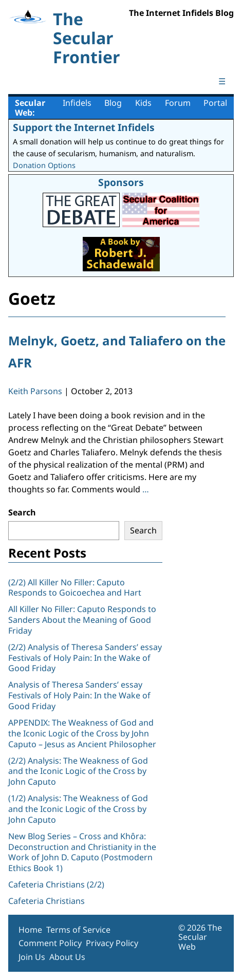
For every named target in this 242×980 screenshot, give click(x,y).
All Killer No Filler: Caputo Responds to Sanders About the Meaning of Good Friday (82, 620)
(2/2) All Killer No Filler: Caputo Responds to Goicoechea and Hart (75, 588)
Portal (215, 103)
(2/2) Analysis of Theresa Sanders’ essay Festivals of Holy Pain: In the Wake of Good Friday (85, 658)
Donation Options (44, 165)
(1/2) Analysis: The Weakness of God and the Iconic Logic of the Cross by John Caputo (78, 809)
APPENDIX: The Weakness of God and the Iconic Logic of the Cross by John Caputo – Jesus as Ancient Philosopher (82, 733)
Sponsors (121, 182)
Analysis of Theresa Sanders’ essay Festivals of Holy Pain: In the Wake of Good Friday (79, 695)
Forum (178, 103)
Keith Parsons (35, 391)
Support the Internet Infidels (84, 127)
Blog (113, 103)
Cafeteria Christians (46, 901)
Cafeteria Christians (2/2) (56, 884)
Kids (143, 103)
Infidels (77, 103)
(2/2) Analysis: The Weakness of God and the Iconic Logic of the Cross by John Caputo (78, 771)
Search (22, 512)
